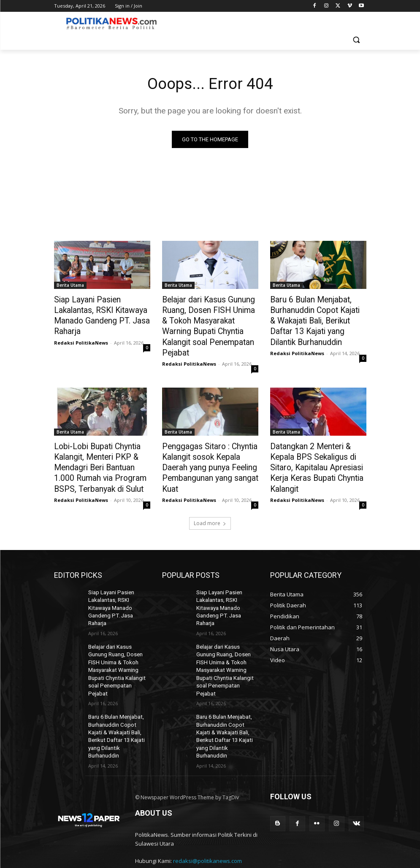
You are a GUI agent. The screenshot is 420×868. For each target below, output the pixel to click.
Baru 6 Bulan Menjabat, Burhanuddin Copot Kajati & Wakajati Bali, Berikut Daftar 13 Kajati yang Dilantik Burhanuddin (314, 318)
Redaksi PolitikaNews (81, 329)
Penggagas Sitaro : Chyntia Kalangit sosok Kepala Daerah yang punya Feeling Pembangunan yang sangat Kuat (209, 448)
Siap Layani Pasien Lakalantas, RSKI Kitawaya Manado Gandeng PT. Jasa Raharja (102, 309)
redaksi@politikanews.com (207, 805)
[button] (356, 40)
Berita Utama (70, 286)
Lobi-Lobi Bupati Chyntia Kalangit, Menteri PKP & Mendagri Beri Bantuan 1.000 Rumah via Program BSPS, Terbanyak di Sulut (100, 448)
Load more (210, 500)
